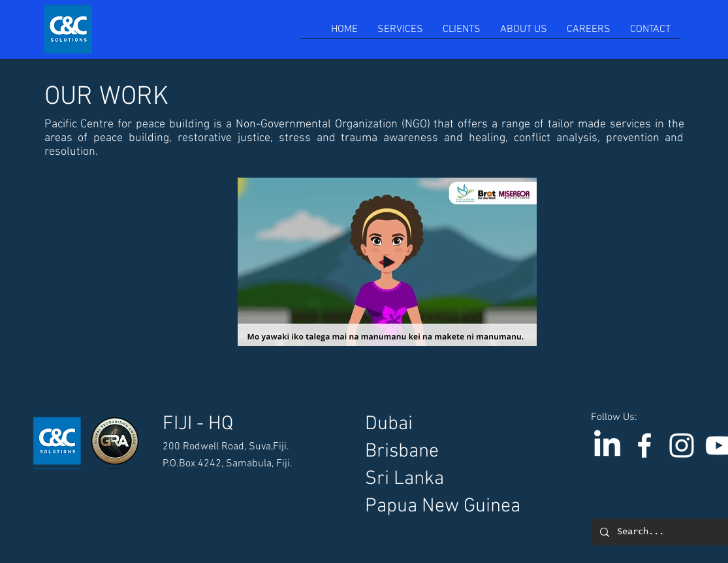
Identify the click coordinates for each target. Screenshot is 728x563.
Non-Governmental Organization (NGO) (335, 124)
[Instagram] (682, 445)
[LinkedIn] (607, 445)
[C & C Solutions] (644, 445)
